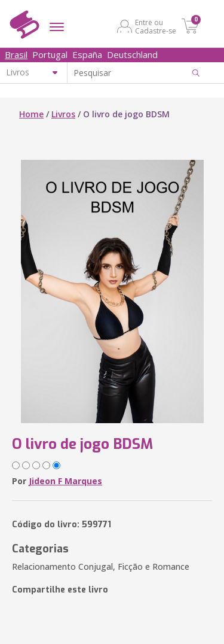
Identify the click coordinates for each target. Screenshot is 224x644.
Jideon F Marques (65, 481)
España (87, 54)
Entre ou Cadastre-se (156, 26)
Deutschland (132, 54)
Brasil (16, 54)
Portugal (50, 54)
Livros (63, 114)
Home (31, 114)
